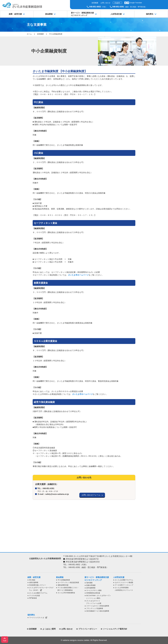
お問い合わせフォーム (91, 495)
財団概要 (95, 3)
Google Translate (136, 3)
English (117, 3)
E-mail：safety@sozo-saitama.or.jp (53, 494)
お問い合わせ (105, 3)
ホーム (29, 34)
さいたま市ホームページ (78, 275)
